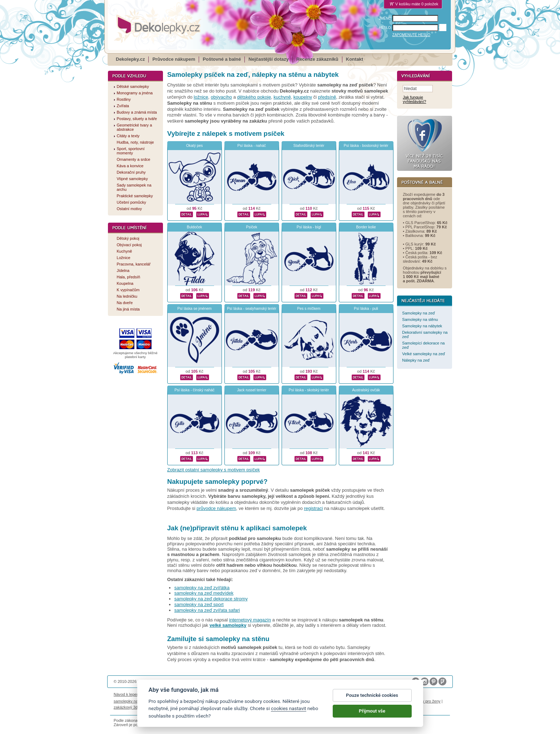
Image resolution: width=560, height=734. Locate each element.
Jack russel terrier (252, 390)
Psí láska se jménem (194, 309)
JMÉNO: (386, 18)
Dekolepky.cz (130, 59)
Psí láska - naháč (252, 146)
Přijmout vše (372, 712)
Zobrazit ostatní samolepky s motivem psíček (214, 470)
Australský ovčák (366, 390)
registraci (314, 508)
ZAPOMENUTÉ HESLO (411, 35)
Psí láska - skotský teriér (309, 390)
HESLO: (385, 28)
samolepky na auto (130, 701)
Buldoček (195, 227)
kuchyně (282, 97)
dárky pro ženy (427, 701)
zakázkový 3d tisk (129, 707)
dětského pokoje (254, 97)
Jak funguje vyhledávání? (414, 100)
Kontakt (355, 59)
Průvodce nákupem (174, 59)
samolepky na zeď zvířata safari (207, 610)
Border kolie (366, 227)
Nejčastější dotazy (269, 59)
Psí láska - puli (366, 309)
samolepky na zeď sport (199, 604)
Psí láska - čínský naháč (194, 390)
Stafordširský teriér (309, 146)
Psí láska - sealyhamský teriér (252, 309)
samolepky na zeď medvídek (204, 593)
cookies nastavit (288, 709)
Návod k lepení (127, 694)
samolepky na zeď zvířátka (202, 588)
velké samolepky (228, 625)
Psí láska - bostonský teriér (366, 146)
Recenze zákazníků (317, 59)
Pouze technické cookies (372, 696)
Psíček (252, 227)
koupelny (303, 97)
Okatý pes (195, 146)
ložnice (201, 97)
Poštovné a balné (222, 59)
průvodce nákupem (216, 508)
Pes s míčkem (309, 309)
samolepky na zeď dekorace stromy (211, 599)
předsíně (327, 97)
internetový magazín (250, 620)
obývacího (221, 97)
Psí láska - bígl (309, 227)
